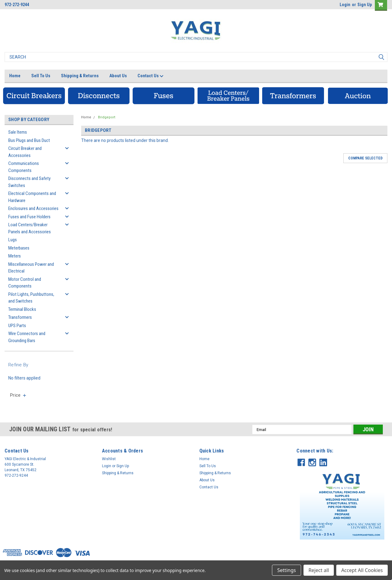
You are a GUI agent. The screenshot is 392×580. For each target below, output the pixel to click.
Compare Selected (365, 158)
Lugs (13, 240)
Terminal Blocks (22, 309)
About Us (118, 76)
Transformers (20, 317)
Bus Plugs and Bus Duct (29, 140)
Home (15, 76)
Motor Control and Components (25, 283)
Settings (286, 570)
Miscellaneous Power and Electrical (31, 268)
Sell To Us (41, 76)
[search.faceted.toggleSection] (19, 395)
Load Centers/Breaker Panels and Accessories (30, 228)
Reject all (319, 570)
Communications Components (24, 167)
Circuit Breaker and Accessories (25, 152)
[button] (34, 96)
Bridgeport (107, 117)
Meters (15, 256)
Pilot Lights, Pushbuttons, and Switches (31, 298)
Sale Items (18, 132)
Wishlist (109, 459)
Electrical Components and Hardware (32, 197)
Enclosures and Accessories (33, 208)
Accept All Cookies (362, 570)
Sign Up (365, 5)
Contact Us (151, 76)
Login (345, 5)
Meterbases (19, 248)
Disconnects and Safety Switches (29, 182)
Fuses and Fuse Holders (29, 217)
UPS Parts (17, 326)
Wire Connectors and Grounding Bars (27, 337)
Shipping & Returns (80, 76)
